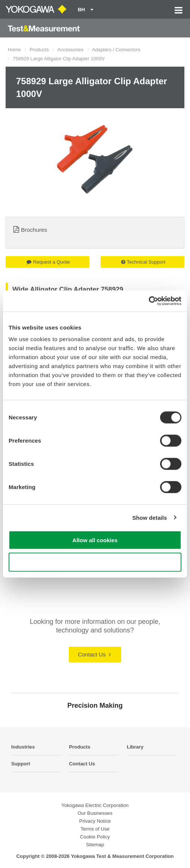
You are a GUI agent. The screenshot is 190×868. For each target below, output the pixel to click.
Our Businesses (95, 813)
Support (21, 764)
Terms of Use (95, 829)
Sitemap (95, 845)
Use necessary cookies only (95, 562)
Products (39, 50)
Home (14, 50)
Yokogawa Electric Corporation (95, 805)
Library (135, 747)
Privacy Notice (95, 821)
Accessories (70, 50)
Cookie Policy (95, 837)
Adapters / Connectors (116, 50)
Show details (150, 517)
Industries (23, 747)
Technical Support (143, 262)
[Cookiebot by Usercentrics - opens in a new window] (149, 301)
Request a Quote (48, 262)
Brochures (34, 230)
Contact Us (94, 654)
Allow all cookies (95, 540)
